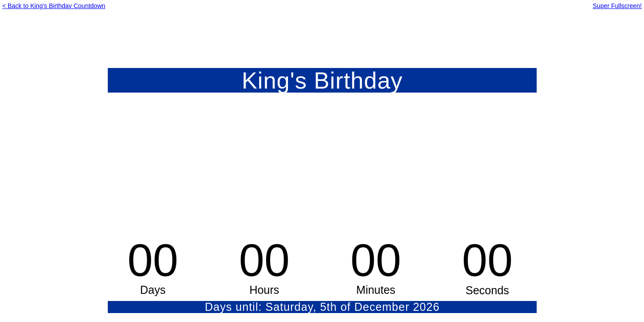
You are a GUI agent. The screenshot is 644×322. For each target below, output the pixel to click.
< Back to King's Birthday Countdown (54, 6)
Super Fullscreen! (617, 6)
